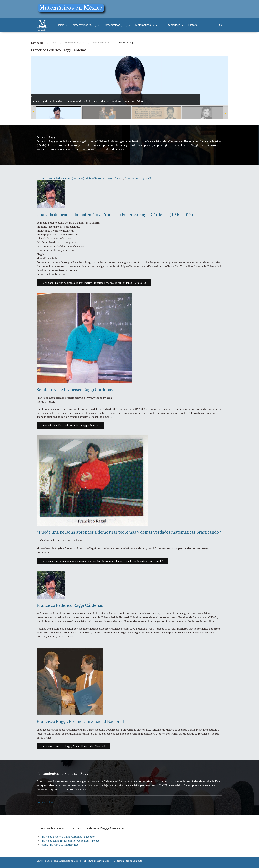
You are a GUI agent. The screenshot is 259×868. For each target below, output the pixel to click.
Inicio (63, 25)
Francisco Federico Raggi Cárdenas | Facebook (68, 837)
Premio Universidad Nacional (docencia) (60, 178)
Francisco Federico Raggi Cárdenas (70, 605)
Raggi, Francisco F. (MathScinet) (60, 845)
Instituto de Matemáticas (97, 861)
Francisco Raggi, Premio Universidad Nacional (80, 721)
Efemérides (175, 25)
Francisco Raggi (46, 802)
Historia (195, 25)
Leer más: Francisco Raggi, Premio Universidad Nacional (73, 746)
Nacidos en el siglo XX (138, 178)
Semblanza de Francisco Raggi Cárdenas (75, 389)
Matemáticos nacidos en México (104, 178)
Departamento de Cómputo (128, 861)
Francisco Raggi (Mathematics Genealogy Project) (70, 841)
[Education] (72, 9)
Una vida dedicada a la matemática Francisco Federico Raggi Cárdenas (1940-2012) (115, 214)
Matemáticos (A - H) (86, 25)
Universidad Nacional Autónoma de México (59, 861)
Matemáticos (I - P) (117, 25)
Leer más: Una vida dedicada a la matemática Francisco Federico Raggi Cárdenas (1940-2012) (94, 283)
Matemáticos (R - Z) (149, 25)
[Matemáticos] (42, 25)
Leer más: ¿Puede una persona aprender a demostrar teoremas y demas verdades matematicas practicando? (103, 561)
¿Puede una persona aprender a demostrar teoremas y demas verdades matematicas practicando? (129, 532)
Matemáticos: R (101, 43)
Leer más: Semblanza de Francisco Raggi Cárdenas (70, 425)
